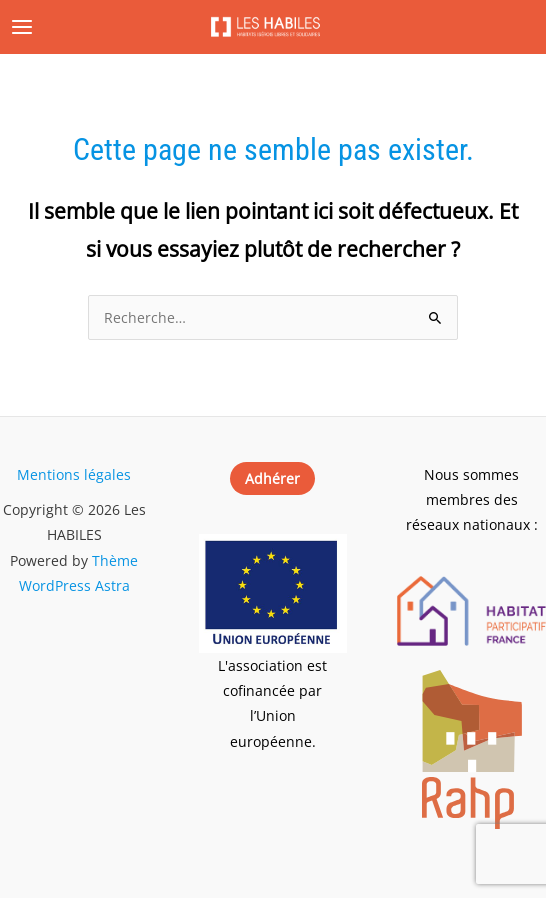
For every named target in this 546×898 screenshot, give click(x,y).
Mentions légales (74, 474)
